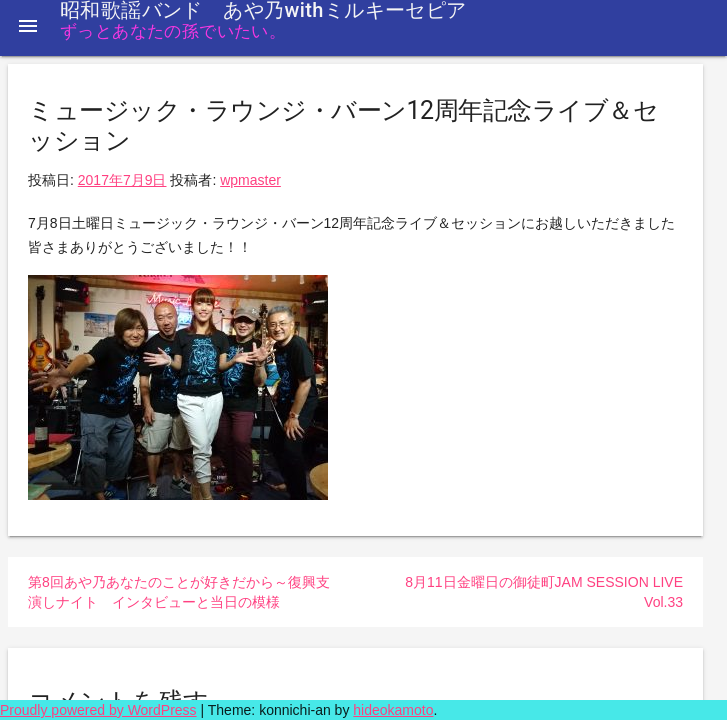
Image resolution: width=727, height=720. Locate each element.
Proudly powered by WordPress (98, 710)
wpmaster (250, 180)
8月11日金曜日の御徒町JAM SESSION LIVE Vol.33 (544, 592)
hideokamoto (393, 710)
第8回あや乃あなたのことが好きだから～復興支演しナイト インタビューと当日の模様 (179, 592)
